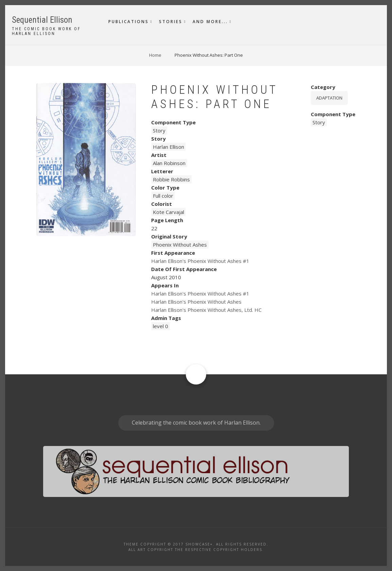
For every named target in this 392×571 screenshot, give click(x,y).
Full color (163, 196)
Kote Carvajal (168, 212)
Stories (171, 22)
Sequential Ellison (42, 20)
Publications (129, 22)
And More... (210, 22)
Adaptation (329, 98)
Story (159, 130)
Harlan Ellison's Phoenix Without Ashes (196, 302)
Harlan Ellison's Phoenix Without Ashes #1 (200, 261)
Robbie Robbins (171, 179)
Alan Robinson (169, 163)
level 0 (161, 326)
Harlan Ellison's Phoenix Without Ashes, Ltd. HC (206, 310)
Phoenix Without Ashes (180, 245)
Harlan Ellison (168, 147)
